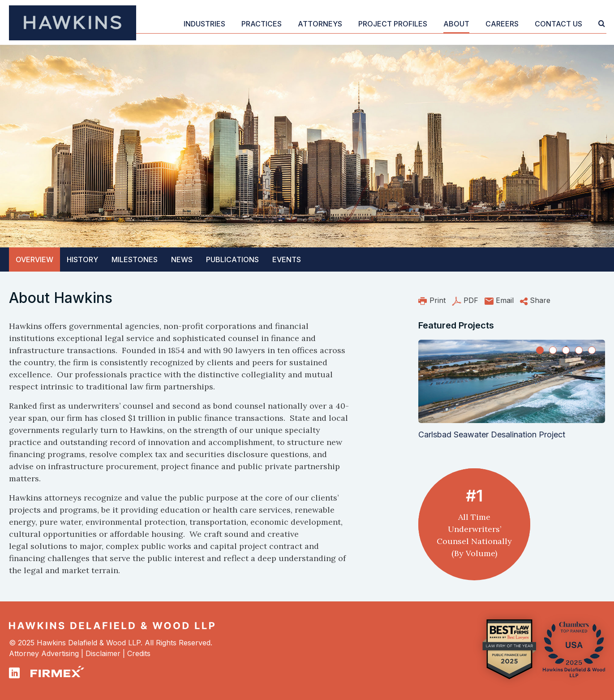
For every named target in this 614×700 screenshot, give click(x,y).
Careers (502, 24)
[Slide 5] (592, 350)
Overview (34, 259)
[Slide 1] (540, 350)
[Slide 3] (566, 350)
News (182, 259)
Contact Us (558, 24)
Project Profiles (393, 24)
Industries (204, 24)
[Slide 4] (579, 350)
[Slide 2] (553, 350)
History (82, 259)
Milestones (135, 259)
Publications (232, 259)
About (456, 24)
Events (287, 259)
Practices (262, 24)
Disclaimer (103, 653)
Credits (139, 653)
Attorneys (320, 24)
